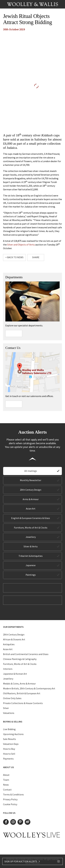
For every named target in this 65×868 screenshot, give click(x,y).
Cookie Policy (10, 804)
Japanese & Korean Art (15, 674)
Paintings (31, 575)
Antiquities (9, 644)
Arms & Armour (31, 499)
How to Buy (9, 749)
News (6, 785)
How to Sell (9, 754)
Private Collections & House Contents (23, 703)
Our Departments (13, 627)
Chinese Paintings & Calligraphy (20, 659)
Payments (8, 759)
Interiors (8, 669)
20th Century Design (31, 490)
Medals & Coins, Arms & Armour (19, 684)
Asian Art (31, 509)
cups (51, 135)
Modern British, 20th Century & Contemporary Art (29, 688)
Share (36, 257)
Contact (7, 790)
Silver (6, 708)
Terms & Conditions (13, 794)
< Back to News (14, 257)
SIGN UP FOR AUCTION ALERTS (22, 861)
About (6, 775)
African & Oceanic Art (14, 639)
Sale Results (10, 739)
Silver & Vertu (31, 546)
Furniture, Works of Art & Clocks (31, 528)
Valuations (9, 713)
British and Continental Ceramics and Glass (26, 654)
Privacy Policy (10, 799)
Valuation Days (11, 744)
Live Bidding (9, 729)
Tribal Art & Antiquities (31, 556)
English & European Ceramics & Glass (31, 518)
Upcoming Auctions (13, 734)
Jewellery (31, 537)
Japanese (31, 565)
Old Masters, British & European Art (22, 693)
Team (6, 780)
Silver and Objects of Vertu (21, 245)
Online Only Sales (12, 698)
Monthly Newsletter (31, 480)
